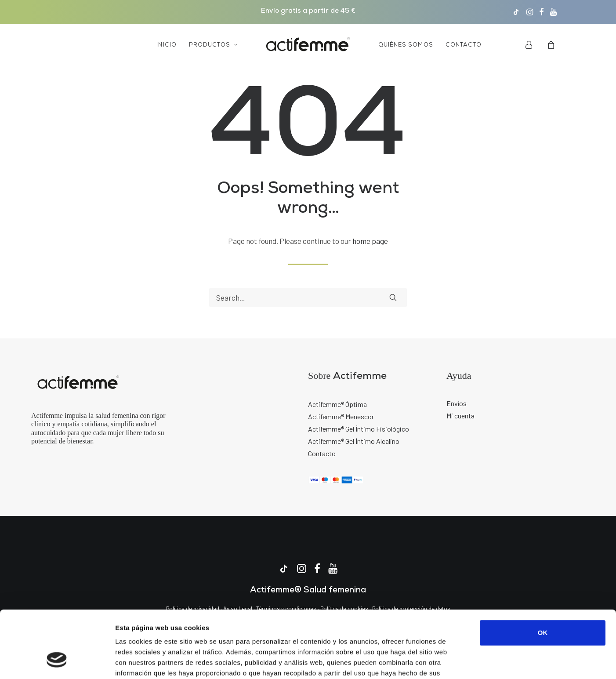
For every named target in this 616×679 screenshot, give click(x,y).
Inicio (166, 45)
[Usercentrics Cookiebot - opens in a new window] (57, 662)
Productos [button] (213, 45)
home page (370, 241)
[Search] (308, 298)
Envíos (457, 403)
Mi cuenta (460, 416)
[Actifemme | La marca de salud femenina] (308, 45)
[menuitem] (516, 12)
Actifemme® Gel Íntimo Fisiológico (359, 429)
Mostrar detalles (472, 662)
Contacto (464, 45)
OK (543, 575)
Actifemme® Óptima (337, 404)
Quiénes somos (406, 45)
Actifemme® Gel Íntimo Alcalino (354, 441)
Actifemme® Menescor (341, 416)
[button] (516, 12)
